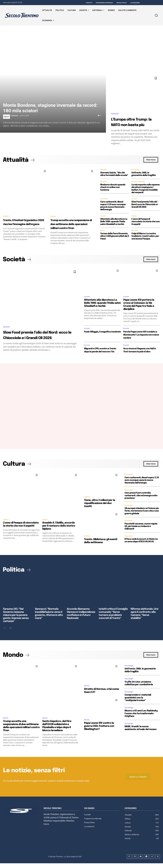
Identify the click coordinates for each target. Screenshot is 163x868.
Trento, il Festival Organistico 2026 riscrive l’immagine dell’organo (23, 225)
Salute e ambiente (139, 182)
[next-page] (10, 632)
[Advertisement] (81, 45)
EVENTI (7, 217)
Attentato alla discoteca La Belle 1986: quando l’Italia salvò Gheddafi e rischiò (114, 223)
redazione (14, 115)
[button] (156, 15)
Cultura (134, 217)
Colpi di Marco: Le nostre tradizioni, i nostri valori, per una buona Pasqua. (145, 237)
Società (134, 199)
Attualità (104, 170)
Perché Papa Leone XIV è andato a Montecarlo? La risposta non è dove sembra (140, 341)
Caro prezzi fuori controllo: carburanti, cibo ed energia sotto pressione (141, 505)
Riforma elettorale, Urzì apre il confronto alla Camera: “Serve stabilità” (145, 621)
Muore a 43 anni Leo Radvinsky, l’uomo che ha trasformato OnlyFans (141, 718)
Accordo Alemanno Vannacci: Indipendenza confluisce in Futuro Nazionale (81, 621)
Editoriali (115, 114)
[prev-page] (5, 632)
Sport (6, 116)
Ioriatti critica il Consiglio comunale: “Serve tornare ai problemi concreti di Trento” (113, 621)
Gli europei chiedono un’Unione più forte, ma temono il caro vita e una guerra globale (142, 521)
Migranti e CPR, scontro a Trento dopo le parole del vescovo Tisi (99, 358)
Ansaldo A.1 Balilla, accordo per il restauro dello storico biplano (59, 536)
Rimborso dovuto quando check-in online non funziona (113, 188)
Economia (104, 199)
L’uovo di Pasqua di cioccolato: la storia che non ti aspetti (146, 223)
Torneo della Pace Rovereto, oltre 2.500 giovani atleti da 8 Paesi (114, 237)
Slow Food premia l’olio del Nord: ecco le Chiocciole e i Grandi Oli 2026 (145, 205)
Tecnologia (136, 170)
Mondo (54, 217)
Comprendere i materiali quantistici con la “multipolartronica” (138, 702)
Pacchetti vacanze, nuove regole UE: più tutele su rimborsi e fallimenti (141, 536)
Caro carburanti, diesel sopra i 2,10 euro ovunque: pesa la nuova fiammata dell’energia (142, 490)
